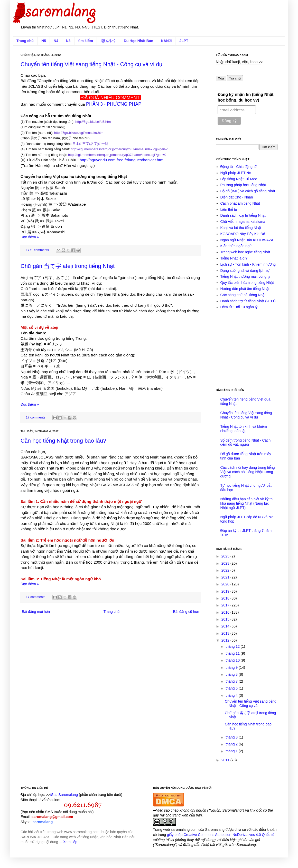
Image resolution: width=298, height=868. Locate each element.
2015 (226, 619)
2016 (226, 612)
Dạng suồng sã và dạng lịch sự (245, 271)
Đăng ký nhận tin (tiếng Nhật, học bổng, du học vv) (246, 97)
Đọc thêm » (30, 237)
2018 (226, 598)
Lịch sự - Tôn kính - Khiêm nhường (248, 264)
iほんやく (108, 41)
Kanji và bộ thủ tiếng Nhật (241, 228)
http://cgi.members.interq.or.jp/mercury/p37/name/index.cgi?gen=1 (120, 149)
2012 (226, 640)
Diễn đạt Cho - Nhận (237, 197)
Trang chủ (25, 41)
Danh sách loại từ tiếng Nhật (243, 215)
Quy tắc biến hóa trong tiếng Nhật (247, 283)
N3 (68, 41)
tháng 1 (232, 751)
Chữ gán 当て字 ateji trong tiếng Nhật (68, 266)
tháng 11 (233, 653)
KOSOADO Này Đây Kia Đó (243, 234)
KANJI (166, 41)
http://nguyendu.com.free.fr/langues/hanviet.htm (122, 160)
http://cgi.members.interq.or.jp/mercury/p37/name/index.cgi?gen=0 (117, 155)
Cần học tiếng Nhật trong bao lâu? (63, 441)
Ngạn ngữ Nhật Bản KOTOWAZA (247, 240)
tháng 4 (232, 695)
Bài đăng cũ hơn (186, 612)
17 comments (36, 417)
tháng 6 (232, 688)
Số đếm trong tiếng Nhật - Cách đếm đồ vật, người (246, 442)
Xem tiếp (70, 842)
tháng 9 (232, 667)
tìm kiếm (86, 41)
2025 (226, 556)
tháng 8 (232, 674)
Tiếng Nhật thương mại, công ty (245, 276)
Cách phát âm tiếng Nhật (240, 203)
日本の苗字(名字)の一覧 (90, 144)
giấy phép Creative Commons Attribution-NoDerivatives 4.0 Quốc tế (221, 835)
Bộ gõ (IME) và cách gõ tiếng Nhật (248, 191)
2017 (226, 605)
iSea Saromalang (64, 795)
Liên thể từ (229, 209)
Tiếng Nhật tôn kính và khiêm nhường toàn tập (244, 429)
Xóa (221, 78)
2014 (226, 626)
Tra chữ (235, 78)
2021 (226, 577)
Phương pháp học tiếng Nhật (243, 185)
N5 (44, 41)
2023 (226, 563)
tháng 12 (233, 646)
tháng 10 (233, 660)
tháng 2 (232, 744)
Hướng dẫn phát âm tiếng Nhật (245, 289)
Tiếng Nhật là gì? (234, 258)
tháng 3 (232, 737)
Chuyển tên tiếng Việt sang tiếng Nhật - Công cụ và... (251, 704)
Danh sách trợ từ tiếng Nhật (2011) (248, 301)
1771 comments (38, 250)
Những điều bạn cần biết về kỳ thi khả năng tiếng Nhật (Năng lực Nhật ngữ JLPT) (247, 503)
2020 (226, 584)
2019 (226, 591)
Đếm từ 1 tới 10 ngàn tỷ (239, 307)
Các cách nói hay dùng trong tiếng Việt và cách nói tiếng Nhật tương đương (248, 472)
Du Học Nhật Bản (139, 41)
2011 (226, 760)
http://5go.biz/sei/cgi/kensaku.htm (79, 133)
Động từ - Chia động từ (239, 167)
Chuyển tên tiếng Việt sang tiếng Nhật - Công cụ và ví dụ (91, 64)
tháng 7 (232, 681)
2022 (226, 570)
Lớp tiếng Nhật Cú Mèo (239, 179)
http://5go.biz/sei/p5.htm (93, 122)
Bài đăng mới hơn (36, 612)
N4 (56, 41)
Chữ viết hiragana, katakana (243, 222)
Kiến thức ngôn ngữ (236, 246)
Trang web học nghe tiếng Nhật (245, 252)
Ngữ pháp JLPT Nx (236, 173)
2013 (226, 633)
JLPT (184, 41)
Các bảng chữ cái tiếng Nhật (243, 295)
